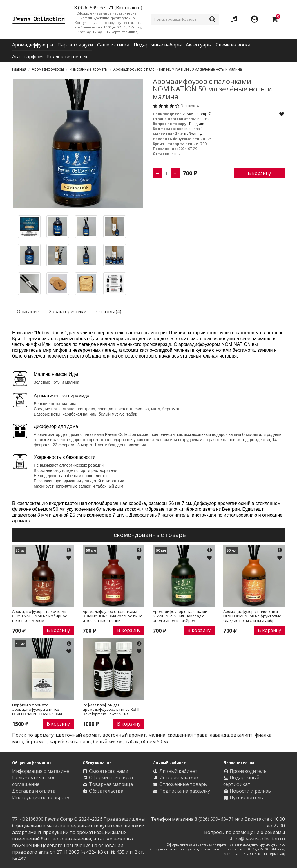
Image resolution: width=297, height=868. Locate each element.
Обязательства (106, 791)
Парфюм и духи (75, 45)
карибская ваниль (70, 741)
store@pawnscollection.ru (257, 839)
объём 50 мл (155, 741)
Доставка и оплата (34, 791)
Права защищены (124, 819)
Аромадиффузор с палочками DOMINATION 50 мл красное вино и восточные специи (113, 616)
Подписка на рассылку (185, 791)
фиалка (263, 735)
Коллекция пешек (67, 57)
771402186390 (28, 819)
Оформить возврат (111, 777)
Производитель (248, 771)
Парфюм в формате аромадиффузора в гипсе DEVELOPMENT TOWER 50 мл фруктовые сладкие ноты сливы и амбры (42, 710)
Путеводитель (246, 797)
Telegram (196, 124)
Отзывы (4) (109, 311)
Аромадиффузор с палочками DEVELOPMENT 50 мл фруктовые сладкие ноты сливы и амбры (252, 616)
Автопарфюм (27, 57)
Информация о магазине (41, 771)
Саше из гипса (113, 45)
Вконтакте (128, 8)
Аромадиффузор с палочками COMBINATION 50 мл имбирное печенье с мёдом (40, 616)
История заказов (179, 777)
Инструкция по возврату (41, 797)
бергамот (36, 741)
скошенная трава (188, 735)
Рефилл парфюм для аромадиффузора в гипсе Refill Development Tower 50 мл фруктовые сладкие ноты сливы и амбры (112, 710)
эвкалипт (242, 735)
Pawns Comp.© (199, 114)
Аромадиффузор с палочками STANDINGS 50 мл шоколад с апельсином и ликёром (180, 616)
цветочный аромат (78, 735)
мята (18, 741)
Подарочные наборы (158, 45)
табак (132, 741)
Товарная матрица (111, 784)
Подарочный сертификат (241, 781)
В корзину (259, 173)
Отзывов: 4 (190, 106)
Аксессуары (199, 45)
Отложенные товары (183, 784)
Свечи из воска (233, 45)
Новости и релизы (251, 791)
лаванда (219, 735)
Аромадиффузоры (33, 45)
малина (157, 735)
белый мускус (108, 741)
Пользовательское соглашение (34, 781)
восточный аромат (124, 735)
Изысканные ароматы (89, 69)
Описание (28, 311)
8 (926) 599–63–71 (214, 819)
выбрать (193, 134)
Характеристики (68, 311)
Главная (19, 69)
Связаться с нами (109, 771)
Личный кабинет (178, 771)
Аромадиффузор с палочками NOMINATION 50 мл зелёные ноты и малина (178, 69)
